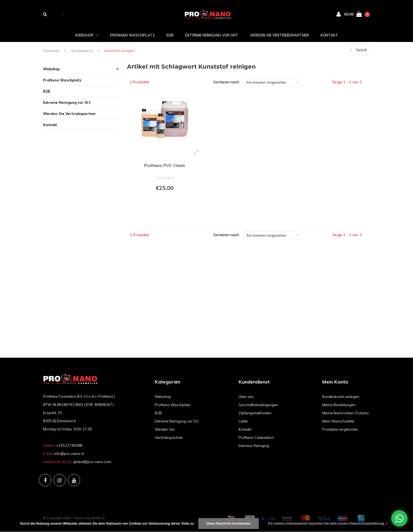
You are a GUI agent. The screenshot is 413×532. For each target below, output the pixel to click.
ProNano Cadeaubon (256, 437)
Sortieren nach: (227, 82)
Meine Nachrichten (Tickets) (345, 413)
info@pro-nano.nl (69, 454)
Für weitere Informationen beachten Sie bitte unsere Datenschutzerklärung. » (328, 524)
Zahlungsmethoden (255, 413)
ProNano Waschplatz (132, 35)
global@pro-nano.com (92, 462)
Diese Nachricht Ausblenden (229, 524)
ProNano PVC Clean (165, 165)
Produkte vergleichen (340, 429)
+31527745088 (69, 445)
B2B (170, 35)
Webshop (87, 35)
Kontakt (329, 35)
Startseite (51, 51)
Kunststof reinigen (119, 51)
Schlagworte (82, 51)
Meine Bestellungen (339, 405)
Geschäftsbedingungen (258, 405)
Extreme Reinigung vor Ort (212, 35)
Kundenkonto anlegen (341, 397)
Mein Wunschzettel (338, 421)
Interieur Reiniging (254, 446)
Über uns (246, 397)
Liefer (243, 421)
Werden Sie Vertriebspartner (280, 35)
